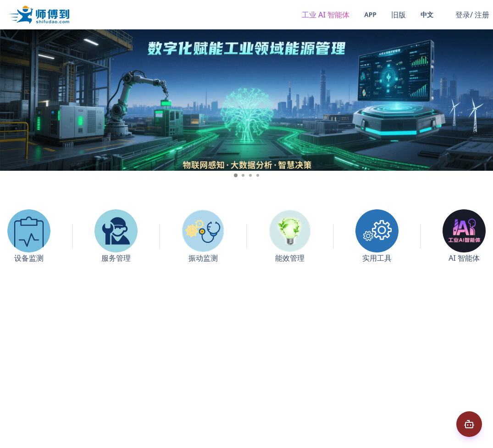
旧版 (399, 15)
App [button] (370, 14)
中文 (427, 14)
